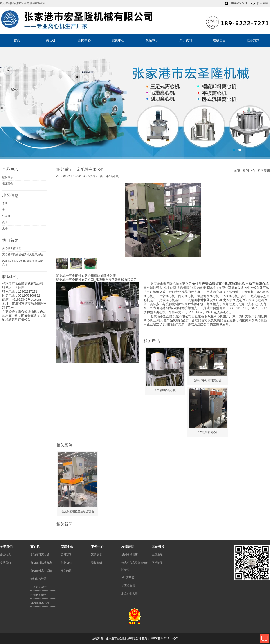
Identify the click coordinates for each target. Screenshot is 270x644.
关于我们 (186, 40)
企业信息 (5, 555)
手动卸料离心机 (40, 555)
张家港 (6, 216)
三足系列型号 (38, 587)
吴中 (5, 210)
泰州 (5, 203)
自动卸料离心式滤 (41, 571)
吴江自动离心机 (109, 176)
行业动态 (66, 563)
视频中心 (152, 40)
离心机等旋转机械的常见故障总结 (22, 255)
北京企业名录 (130, 594)
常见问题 (66, 571)
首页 (17, 40)
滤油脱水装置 (38, 579)
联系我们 (5, 563)
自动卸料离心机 (40, 603)
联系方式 (253, 40)
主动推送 (157, 555)
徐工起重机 (128, 586)
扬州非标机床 (130, 555)
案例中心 (118, 40)
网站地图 (157, 563)
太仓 (5, 229)
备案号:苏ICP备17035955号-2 (160, 638)
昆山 (5, 222)
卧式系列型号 (38, 595)
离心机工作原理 (12, 248)
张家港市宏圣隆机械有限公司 (135, 566)
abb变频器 (128, 577)
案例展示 (8, 177)
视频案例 (8, 184)
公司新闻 (66, 555)
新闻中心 (84, 40)
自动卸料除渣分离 (41, 563)
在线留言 (219, 40)
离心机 (51, 40)
